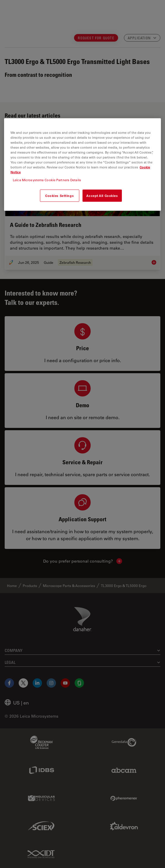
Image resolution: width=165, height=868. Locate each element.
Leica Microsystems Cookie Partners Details (47, 180)
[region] (82, 164)
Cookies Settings (59, 196)
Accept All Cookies (102, 196)
